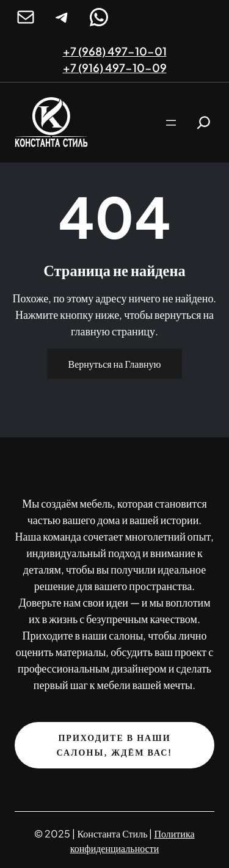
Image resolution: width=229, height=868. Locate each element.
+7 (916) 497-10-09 (115, 67)
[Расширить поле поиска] (204, 122)
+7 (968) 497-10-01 (115, 51)
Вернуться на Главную (115, 364)
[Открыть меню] (171, 123)
